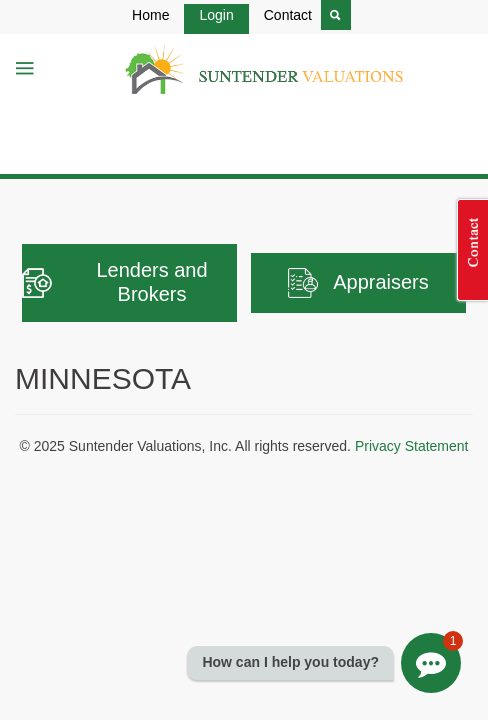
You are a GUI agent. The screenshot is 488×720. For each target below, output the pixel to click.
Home (150, 15)
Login (216, 15)
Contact (288, 15)
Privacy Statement (412, 446)
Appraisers (358, 283)
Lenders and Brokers (115, 282)
